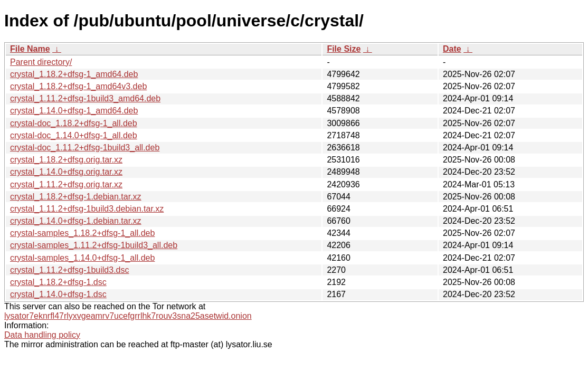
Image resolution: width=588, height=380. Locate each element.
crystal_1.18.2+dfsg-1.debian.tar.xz (76, 197)
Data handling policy (42, 335)
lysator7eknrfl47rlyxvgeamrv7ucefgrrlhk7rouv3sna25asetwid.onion (128, 316)
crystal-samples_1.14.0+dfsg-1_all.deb (82, 258)
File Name (30, 49)
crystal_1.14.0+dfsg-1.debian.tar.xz (76, 221)
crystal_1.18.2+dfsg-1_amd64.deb (74, 74)
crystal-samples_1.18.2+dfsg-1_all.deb (82, 233)
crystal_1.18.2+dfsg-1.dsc (58, 282)
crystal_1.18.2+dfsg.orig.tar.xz (66, 160)
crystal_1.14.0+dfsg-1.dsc (58, 294)
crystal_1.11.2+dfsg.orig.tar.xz (66, 184)
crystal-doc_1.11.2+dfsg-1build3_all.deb (85, 148)
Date (452, 49)
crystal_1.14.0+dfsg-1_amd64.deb (74, 111)
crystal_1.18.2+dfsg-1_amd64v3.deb (78, 86)
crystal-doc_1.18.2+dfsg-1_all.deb (74, 123)
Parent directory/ (41, 62)
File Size (344, 49)
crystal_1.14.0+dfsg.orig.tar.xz (66, 172)
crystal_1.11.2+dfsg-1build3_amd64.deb (85, 98)
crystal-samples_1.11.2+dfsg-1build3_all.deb (94, 245)
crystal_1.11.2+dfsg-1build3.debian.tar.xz (87, 209)
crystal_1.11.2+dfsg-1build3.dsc (69, 270)
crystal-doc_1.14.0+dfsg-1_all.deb (74, 135)
